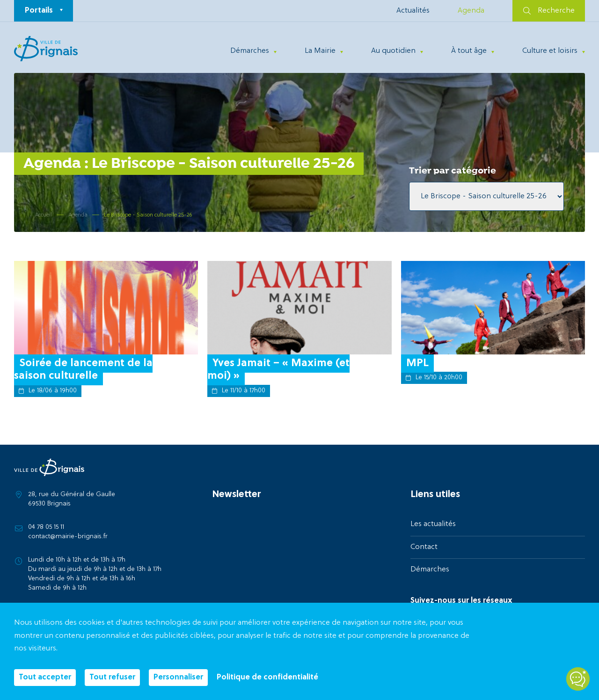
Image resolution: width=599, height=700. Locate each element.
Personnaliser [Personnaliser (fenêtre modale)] (178, 678)
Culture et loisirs (550, 51)
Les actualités (433, 524)
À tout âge (469, 51)
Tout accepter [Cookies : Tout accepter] (45, 678)
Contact (424, 547)
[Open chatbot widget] (578, 679)
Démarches (250, 51)
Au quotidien (393, 51)
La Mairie (320, 51)
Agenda (471, 11)
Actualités (413, 11)
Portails (39, 11)
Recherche (549, 11)
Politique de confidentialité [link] (267, 678)
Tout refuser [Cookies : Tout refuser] (112, 678)
